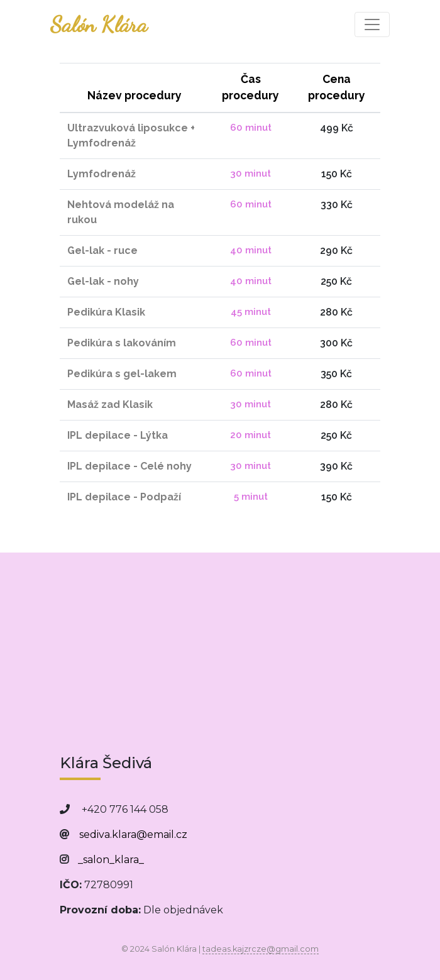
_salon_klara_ (111, 860)
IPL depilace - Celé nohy (129, 466)
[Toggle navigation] (372, 25)
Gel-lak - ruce (102, 251)
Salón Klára (99, 25)
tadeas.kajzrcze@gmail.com (261, 949)
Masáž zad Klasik (110, 405)
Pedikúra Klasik (106, 312)
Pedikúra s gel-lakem (122, 374)
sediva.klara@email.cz (133, 834)
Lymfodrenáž (102, 174)
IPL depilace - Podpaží (124, 497)
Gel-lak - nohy (103, 281)
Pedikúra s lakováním (122, 343)
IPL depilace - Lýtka (118, 435)
